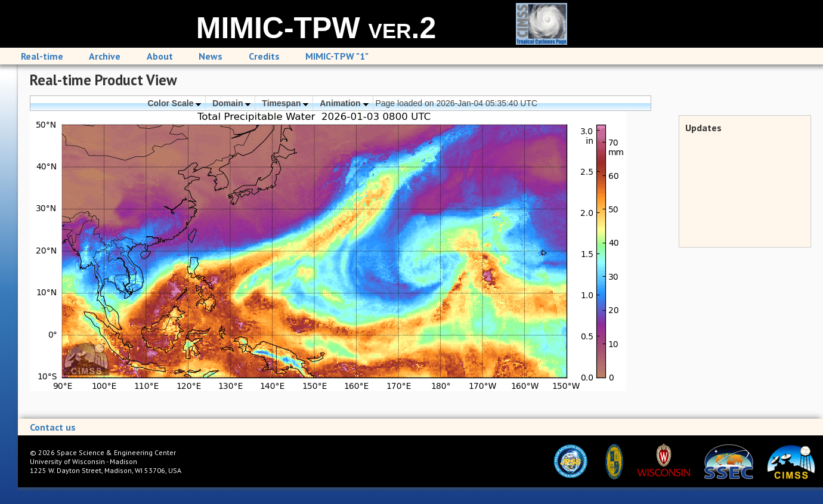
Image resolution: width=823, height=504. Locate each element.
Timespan (285, 103)
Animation (344, 103)
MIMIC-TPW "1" (337, 56)
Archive (105, 56)
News (211, 56)
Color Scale (174, 103)
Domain (231, 103)
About (160, 56)
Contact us (53, 427)
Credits (264, 56)
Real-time (42, 56)
